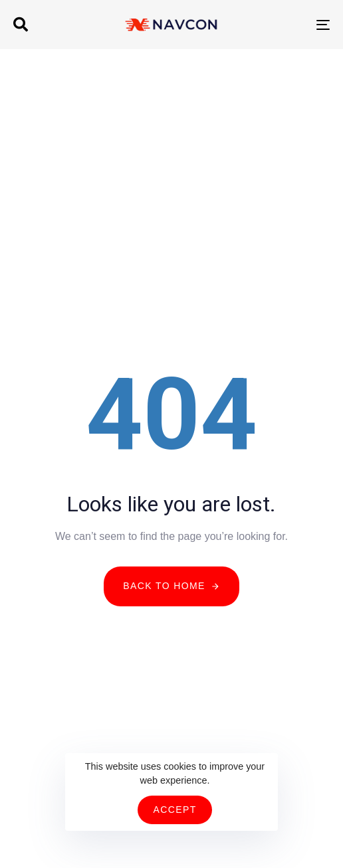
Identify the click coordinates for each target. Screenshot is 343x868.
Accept (174, 810)
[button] (21, 25)
